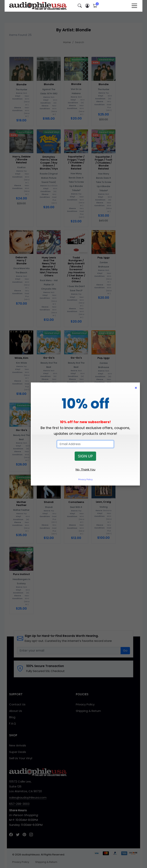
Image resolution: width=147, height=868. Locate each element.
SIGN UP (85, 456)
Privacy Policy (85, 479)
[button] (80, 6)
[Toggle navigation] (134, 6)
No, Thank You (85, 469)
